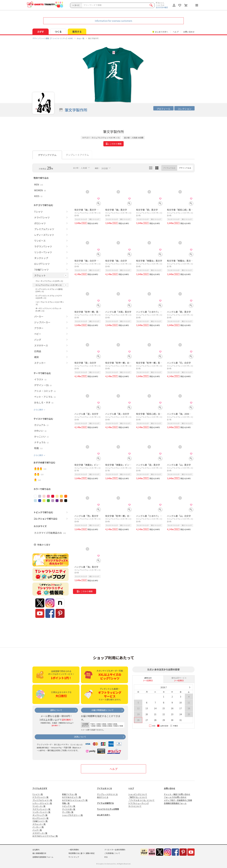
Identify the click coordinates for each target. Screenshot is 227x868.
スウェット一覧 (39, 824)
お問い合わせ (189, 32)
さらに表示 (38, 410)
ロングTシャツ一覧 (40, 818)
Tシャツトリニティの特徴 (108, 809)
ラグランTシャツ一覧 (41, 809)
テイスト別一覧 (69, 809)
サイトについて (135, 806)
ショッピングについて (138, 794)
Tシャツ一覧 (38, 794)
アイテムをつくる (104, 788)
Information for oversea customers (113, 21)
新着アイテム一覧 (70, 794)
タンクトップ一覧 (40, 815)
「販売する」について (138, 797)
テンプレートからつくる (107, 794)
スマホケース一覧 (40, 833)
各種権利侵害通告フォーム (175, 803)
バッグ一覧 (37, 830)
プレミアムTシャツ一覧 (42, 800)
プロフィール (163, 109)
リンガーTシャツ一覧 (41, 812)
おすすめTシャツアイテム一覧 (45, 836)
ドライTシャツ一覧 (40, 797)
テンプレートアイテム (77, 155)
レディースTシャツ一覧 (42, 803)
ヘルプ (176, 32)
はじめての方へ (104, 815)
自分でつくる (103, 797)
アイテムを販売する (105, 803)
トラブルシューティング (139, 803)
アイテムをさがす (40, 788)
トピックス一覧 (69, 806)
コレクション (184, 109)
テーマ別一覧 (68, 812)
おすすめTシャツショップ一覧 (75, 800)
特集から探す (44, 545)
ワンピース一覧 (39, 806)
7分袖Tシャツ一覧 (40, 821)
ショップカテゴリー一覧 (72, 815)
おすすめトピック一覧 (72, 797)
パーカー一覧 (38, 827)
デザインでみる (185, 168)
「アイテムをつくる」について (141, 800)
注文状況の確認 (162, 7)
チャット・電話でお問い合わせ (177, 794)
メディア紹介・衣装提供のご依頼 (178, 800)
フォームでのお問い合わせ (175, 797)
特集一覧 (66, 803)
